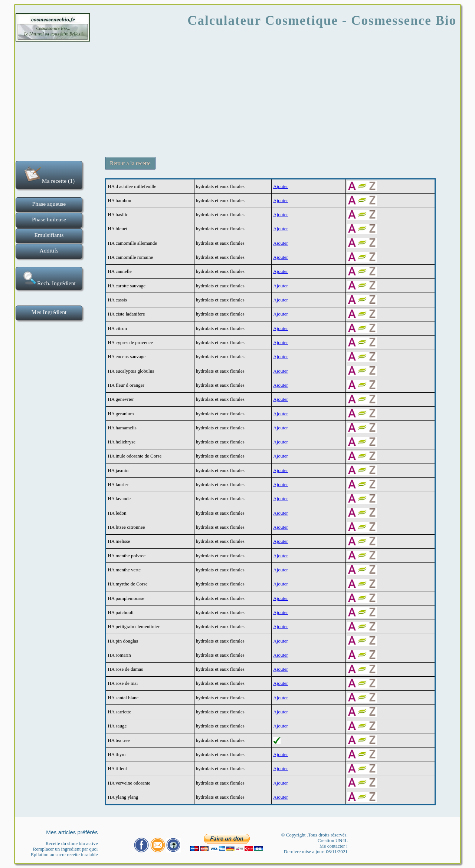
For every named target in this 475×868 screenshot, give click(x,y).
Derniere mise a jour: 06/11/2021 (316, 852)
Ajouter (281, 186)
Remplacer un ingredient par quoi (65, 849)
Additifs (49, 250)
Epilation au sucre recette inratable (64, 854)
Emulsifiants (49, 235)
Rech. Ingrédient (49, 278)
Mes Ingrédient (49, 312)
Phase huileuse (49, 219)
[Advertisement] (237, 96)
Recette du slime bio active (72, 843)
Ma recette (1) (49, 174)
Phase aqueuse (49, 204)
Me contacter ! (334, 846)
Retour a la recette (130, 163)
